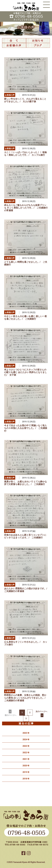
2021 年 (26, 759)
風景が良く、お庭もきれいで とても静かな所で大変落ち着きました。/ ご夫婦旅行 (26, 483)
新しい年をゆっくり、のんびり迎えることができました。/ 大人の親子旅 (25, 100)
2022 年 (26, 753)
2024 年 (26, 739)
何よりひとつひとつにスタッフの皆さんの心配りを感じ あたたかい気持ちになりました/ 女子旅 (26, 372)
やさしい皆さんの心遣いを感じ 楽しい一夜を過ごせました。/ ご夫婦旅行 (26, 318)
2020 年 (26, 766)
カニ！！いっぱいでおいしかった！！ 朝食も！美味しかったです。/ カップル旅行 (26, 154)
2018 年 (26, 779)
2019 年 (26, 772)
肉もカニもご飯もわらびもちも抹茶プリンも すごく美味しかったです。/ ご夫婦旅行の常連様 (26, 208)
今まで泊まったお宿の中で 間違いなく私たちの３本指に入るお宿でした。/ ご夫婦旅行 (26, 428)
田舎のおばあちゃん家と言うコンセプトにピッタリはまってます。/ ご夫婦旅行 (25, 536)
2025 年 (26, 733)
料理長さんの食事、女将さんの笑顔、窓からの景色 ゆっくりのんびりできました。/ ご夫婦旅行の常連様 (26, 698)
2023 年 (26, 746)
